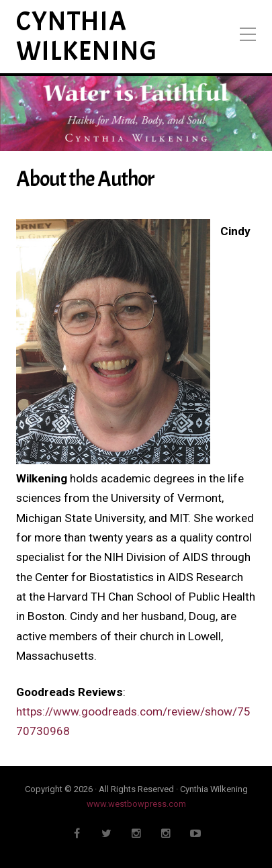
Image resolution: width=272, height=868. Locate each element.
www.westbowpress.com (136, 804)
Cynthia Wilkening (87, 37)
